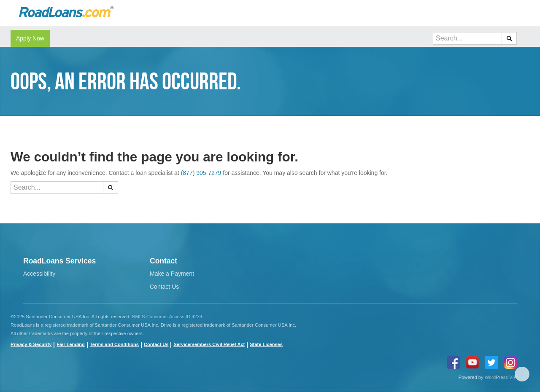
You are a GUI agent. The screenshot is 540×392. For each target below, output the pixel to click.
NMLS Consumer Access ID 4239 (167, 317)
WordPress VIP (501, 377)
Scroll (522, 374)
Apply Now (30, 38)
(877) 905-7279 (201, 173)
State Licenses (266, 344)
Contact (163, 261)
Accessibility (39, 274)
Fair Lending (70, 344)
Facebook (454, 362)
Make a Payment (172, 274)
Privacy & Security (31, 344)
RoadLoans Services (59, 261)
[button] (509, 38)
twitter (491, 362)
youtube (472, 362)
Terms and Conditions (114, 344)
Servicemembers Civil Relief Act (209, 344)
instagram (510, 362)
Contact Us (164, 287)
